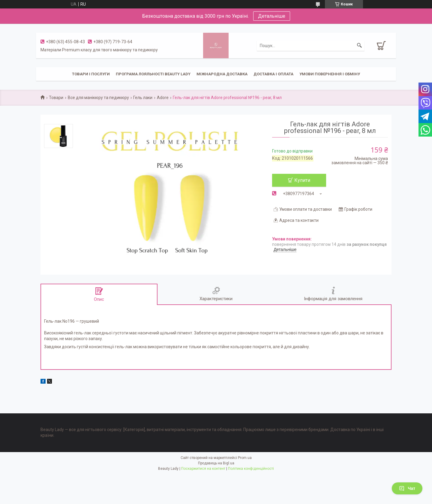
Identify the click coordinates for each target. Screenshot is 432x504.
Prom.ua (245, 458)
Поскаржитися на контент (203, 469)
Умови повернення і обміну (330, 74)
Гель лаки (143, 98)
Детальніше (272, 16)
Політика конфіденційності (251, 469)
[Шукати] (359, 46)
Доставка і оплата (273, 74)
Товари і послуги (91, 74)
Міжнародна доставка (222, 74)
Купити (302, 180)
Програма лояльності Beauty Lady (153, 74)
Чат (407, 488)
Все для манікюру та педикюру (98, 98)
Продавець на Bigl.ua (216, 463)
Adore (163, 98)
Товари (56, 98)
